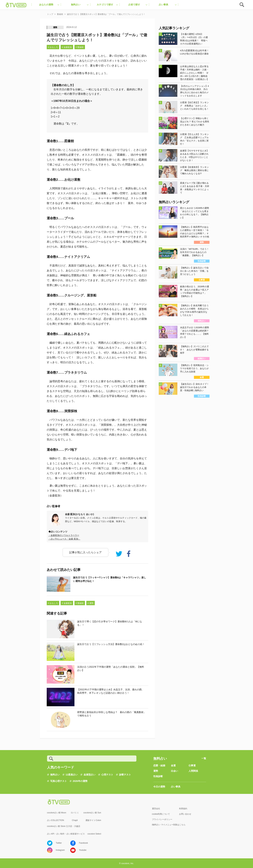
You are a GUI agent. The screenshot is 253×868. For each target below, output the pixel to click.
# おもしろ (53, 47)
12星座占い (72, 775)
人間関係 (193, 771)
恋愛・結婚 (159, 765)
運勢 (55, 27)
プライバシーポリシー (162, 819)
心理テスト (107, 775)
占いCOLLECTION (56, 820)
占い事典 (176, 787)
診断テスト (125, 775)
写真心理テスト (59, 781)
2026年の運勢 (80, 781)
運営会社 (156, 809)
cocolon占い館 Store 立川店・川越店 (64, 826)
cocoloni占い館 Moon (57, 813)
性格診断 (158, 776)
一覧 (204, 758)
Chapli (75, 820)
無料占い (55, 775)
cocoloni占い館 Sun (92, 813)
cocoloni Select (94, 834)
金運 (173, 765)
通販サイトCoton (93, 820)
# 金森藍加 (67, 47)
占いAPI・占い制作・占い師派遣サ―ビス (66, 834)
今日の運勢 (159, 787)
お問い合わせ (185, 814)
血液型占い (90, 775)
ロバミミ (75, 813)
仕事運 (192, 765)
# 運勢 (91, 603)
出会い (174, 771)
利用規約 (183, 809)
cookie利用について (161, 814)
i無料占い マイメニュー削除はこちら (169, 825)
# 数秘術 (80, 47)
